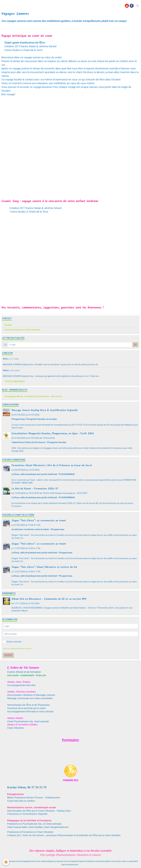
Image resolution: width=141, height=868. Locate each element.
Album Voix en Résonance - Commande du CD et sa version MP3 (49, 599)
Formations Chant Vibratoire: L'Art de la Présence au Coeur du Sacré (52, 466)
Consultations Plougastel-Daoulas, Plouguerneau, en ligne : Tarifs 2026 (53, 434)
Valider (8, 655)
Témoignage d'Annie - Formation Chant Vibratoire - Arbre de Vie (33, 396)
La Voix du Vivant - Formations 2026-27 (35, 489)
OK (135, 345)
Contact (8, 325)
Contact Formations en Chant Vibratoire (22, 330)
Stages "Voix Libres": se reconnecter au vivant (39, 521)
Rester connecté (12, 642)
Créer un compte (9, 649)
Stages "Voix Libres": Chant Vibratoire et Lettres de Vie (44, 567)
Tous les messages (15, 381)
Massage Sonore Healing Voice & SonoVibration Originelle (45, 410)
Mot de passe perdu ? (24, 649)
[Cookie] (6, 862)
